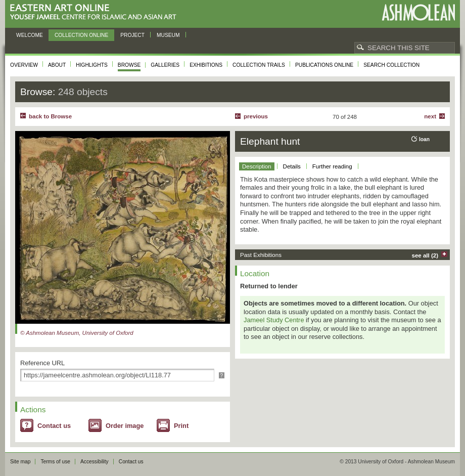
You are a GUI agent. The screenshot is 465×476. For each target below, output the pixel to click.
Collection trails (259, 65)
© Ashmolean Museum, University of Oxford (77, 333)
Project (132, 35)
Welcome (30, 35)
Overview (24, 65)
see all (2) (425, 255)
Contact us (54, 426)
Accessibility (95, 462)
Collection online (81, 35)
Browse (129, 65)
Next (430, 116)
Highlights (92, 65)
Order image (125, 426)
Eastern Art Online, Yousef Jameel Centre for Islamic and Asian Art (96, 12)
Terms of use (55, 462)
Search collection (391, 65)
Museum (168, 35)
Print (181, 426)
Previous (256, 116)
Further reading (332, 166)
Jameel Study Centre (274, 320)
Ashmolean (418, 12)
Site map (20, 462)
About (57, 65)
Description (257, 166)
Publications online (324, 65)
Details (292, 166)
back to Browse (50, 116)
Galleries (165, 65)
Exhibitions (206, 65)
